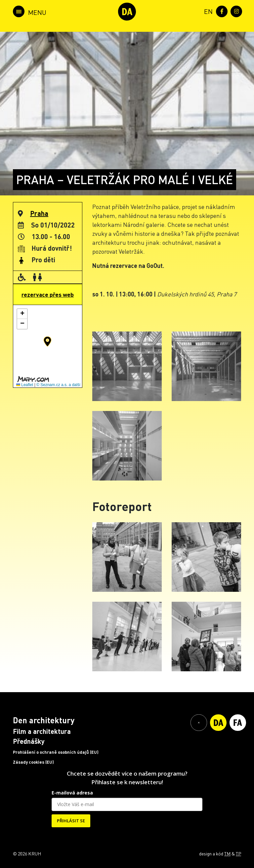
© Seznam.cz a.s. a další (58, 385)
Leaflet (25, 385)
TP (238, 853)
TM (227, 853)
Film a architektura (42, 731)
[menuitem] (207, 11)
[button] (47, 341)
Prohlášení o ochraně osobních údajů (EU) (56, 752)
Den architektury (44, 720)
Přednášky (29, 741)
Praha (39, 213)
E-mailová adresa (72, 793)
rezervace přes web (48, 294)
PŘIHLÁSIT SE (71, 821)
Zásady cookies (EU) (33, 762)
